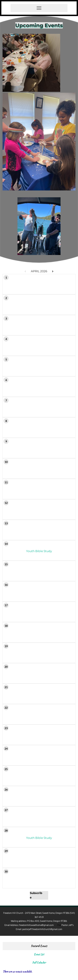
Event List (39, 954)
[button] (39, 8)
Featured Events (39, 946)
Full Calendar (39, 963)
